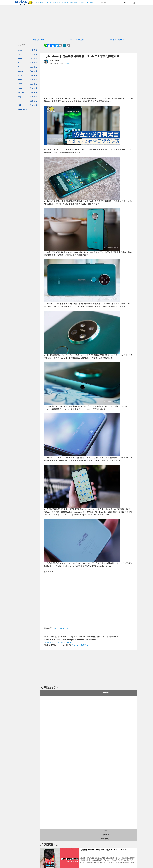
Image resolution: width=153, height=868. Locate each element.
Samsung (21, 92)
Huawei (20, 67)
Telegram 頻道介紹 (80, 645)
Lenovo (20, 71)
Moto (20, 75)
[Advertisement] (89, 81)
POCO (20, 88)
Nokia (20, 80)
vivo (19, 101)
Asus (19, 54)
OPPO (20, 84)
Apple (20, 50)
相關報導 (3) (106, 839)
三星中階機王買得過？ (116, 40)
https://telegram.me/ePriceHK (58, 642)
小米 (19, 105)
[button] (134, 3)
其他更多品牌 (22, 109)
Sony (19, 97)
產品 (36, 50)
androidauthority (62, 628)
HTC (19, 63)
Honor (20, 58)
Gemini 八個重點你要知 (77, 40)
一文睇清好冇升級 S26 (38, 40)
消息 (32, 50)
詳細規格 (106, 835)
